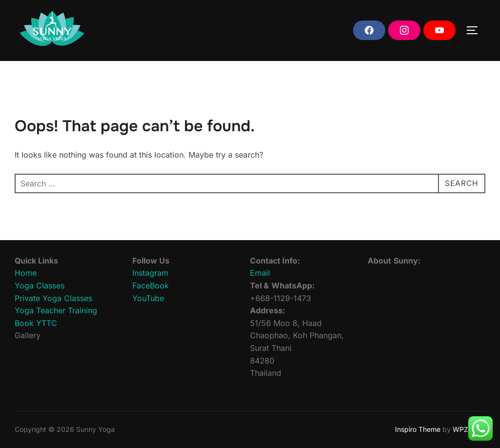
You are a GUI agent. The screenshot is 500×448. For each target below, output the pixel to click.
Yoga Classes (40, 285)
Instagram (150, 273)
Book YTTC (36, 323)
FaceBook (151, 285)
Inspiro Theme (418, 429)
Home (26, 273)
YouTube (148, 298)
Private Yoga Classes (53, 298)
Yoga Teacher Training (56, 310)
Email (260, 273)
